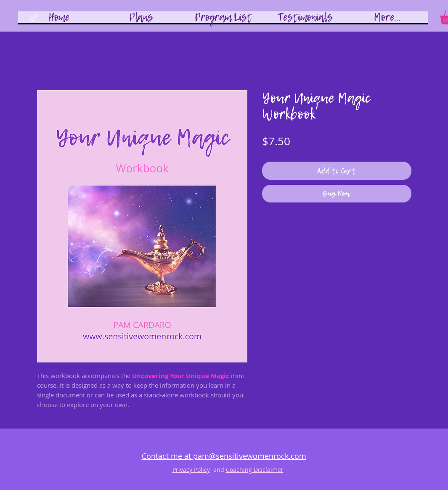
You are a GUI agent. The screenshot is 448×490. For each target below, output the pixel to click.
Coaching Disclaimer (255, 470)
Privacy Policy (191, 470)
